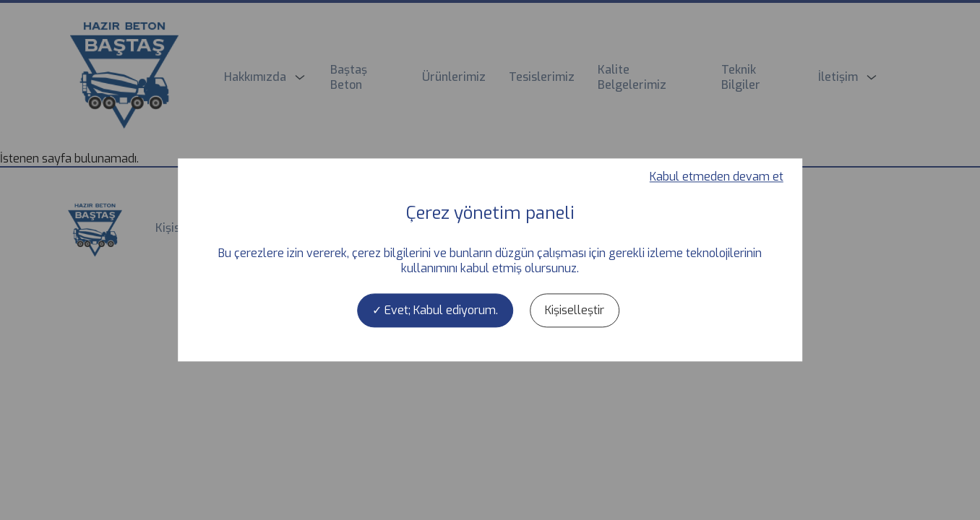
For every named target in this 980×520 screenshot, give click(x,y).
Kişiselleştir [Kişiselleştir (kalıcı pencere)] (575, 310)
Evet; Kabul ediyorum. (435, 310)
